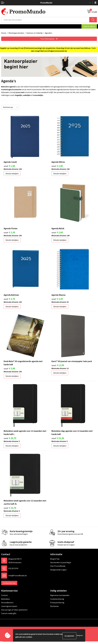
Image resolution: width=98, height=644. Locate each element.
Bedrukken (6, 602)
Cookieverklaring (57, 602)
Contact (4, 598)
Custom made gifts (9, 616)
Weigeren (80, 636)
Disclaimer (55, 609)
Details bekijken (12, 173)
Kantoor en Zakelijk (35, 33)
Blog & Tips (55, 561)
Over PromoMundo (58, 569)
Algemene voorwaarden (60, 598)
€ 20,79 (10, 440)
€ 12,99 (58, 367)
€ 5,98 (9, 370)
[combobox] (45, 20)
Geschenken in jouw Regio (61, 565)
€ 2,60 (57, 232)
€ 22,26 (58, 440)
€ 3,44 (57, 299)
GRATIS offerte (89, 26)
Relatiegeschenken (16, 33)
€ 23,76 (10, 511)
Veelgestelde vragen (58, 572)
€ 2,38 (9, 232)
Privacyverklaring (57, 605)
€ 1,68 (9, 165)
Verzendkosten (7, 605)
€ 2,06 (57, 165)
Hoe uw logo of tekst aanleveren (14, 612)
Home (4, 33)
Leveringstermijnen (9, 609)
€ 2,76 (9, 299)
